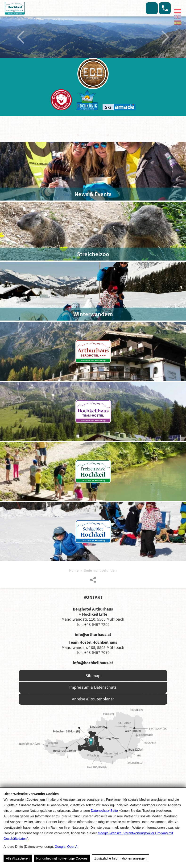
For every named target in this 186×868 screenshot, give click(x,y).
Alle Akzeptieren (18, 858)
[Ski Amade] (119, 107)
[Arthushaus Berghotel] (93, 351)
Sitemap (93, 676)
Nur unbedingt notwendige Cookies (62, 858)
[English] (178, 17)
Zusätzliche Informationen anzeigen (120, 858)
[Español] (178, 23)
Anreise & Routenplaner (93, 699)
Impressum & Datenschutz (93, 687)
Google (60, 847)
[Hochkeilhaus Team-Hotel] (93, 411)
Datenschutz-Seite (104, 811)
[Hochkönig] (87, 100)
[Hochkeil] (28, 8)
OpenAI (73, 847)
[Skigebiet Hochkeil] (93, 531)
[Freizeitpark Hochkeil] (93, 471)
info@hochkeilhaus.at (93, 663)
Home (74, 570)
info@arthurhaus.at (93, 635)
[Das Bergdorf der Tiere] (61, 100)
